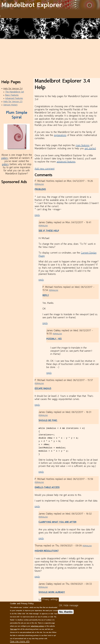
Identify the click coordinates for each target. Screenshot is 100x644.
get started (90, 149)
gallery (5, 158)
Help (86, 13)
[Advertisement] (50, 59)
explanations (60, 135)
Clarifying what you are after (57, 522)
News (54, 13)
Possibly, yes (54, 339)
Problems (40, 189)
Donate (78, 13)
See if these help (49, 231)
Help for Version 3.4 (13, 89)
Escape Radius (43, 389)
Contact (94, 13)
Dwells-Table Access (47, 487)
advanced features (66, 162)
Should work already (52, 592)
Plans (61, 13)
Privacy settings (50, 599)
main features (83, 145)
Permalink (39, 184)
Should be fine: (48, 420)
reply (37, 215)
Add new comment (45, 169)
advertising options (37, 626)
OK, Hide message (69, 606)
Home (34, 13)
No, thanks (66, 612)
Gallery (69, 13)
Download (44, 13)
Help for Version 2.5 (13, 102)
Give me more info (20, 642)
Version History (10, 105)
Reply (46, 295)
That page (13, 629)
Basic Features (12, 95)
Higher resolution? (47, 551)
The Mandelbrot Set (15, 92)
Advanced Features (14, 98)
